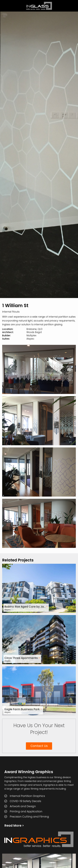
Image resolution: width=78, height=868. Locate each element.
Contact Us (39, 746)
